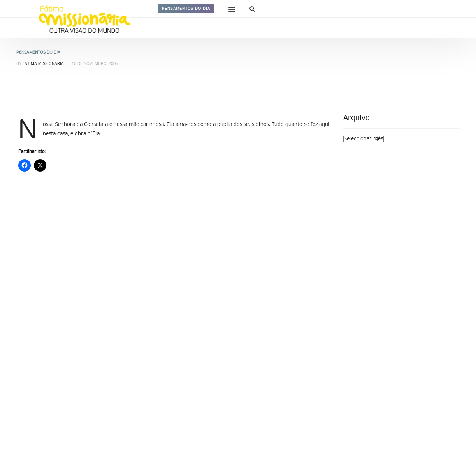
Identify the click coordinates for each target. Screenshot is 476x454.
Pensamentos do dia (186, 9)
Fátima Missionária (43, 64)
